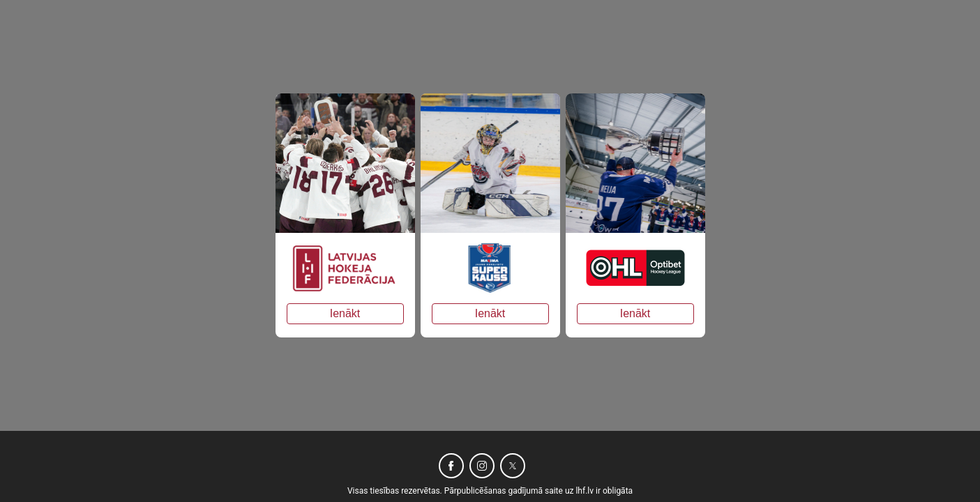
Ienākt (345, 313)
